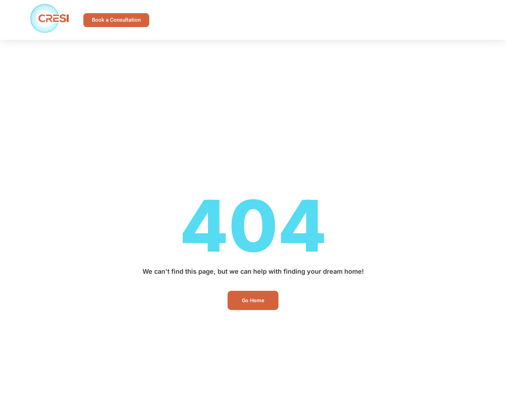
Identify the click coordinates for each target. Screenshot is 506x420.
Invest (430, 12)
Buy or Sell (382, 12)
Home (166, 12)
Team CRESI (300, 28)
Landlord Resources (316, 12)
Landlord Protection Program (231, 12)
